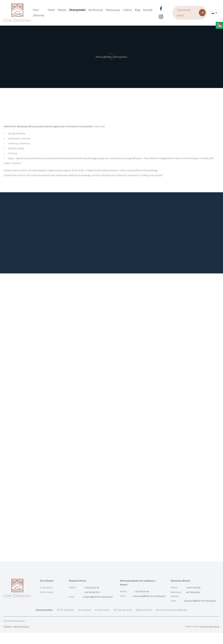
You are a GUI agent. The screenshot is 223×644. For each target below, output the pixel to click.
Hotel (51, 10)
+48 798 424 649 (193, 592)
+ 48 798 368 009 (92, 592)
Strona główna (104, 57)
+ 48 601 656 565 (193, 588)
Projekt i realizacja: (202, 627)
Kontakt (148, 10)
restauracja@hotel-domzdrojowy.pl (200, 601)
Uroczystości (77, 10)
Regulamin (8, 627)
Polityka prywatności (21, 627)
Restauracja (113, 10)
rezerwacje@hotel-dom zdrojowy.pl (149, 596)
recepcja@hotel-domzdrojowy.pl (98, 597)
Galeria (127, 10)
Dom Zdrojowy (39, 13)
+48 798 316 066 (142, 591)
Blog (138, 10)
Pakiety (62, 10)
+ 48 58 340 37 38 (91, 588)
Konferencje (96, 10)
